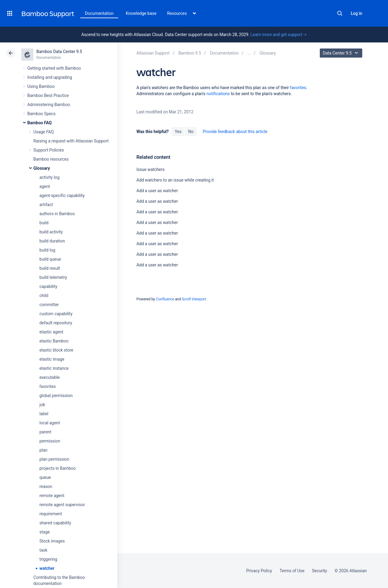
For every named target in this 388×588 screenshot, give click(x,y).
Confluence (165, 299)
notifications (218, 94)
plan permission (54, 459)
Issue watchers (151, 169)
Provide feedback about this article (235, 132)
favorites (48, 386)
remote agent (52, 496)
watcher (47, 568)
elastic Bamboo (54, 341)
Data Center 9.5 (342, 53)
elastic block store (56, 350)
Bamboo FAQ (39, 123)
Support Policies (49, 150)
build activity (51, 232)
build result (50, 268)
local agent (50, 423)
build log (47, 250)
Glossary (42, 168)
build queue (50, 259)
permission (50, 441)
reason (46, 486)
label (44, 414)
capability (48, 286)
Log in (356, 13)
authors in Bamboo (57, 214)
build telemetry (53, 277)
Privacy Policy (259, 571)
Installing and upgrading (50, 77)
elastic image (52, 359)
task (43, 550)
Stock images (52, 541)
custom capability (56, 314)
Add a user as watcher (157, 191)
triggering (48, 559)
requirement (51, 514)
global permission (56, 396)
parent (45, 432)
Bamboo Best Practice (48, 95)
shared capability (55, 523)
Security (319, 571)
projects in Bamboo (58, 468)
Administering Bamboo (49, 105)
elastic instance (54, 368)
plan (43, 450)
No (191, 132)
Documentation (99, 13)
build (44, 223)
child (44, 296)
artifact (46, 205)
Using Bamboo (41, 86)
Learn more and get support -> (278, 35)
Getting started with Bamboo (54, 68)
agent (45, 186)
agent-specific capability (62, 195)
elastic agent (51, 332)
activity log (49, 177)
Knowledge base (141, 13)
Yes (178, 132)
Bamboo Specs (41, 114)
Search (340, 13)
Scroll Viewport (194, 299)
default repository (56, 323)
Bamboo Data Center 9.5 (59, 52)
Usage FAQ (43, 132)
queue (45, 477)
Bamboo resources (51, 159)
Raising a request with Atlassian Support (71, 141)
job (42, 405)
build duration (52, 241)
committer (49, 305)
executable (50, 377)
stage (45, 532)
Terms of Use (292, 571)
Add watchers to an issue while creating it (175, 180)
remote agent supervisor (62, 505)
